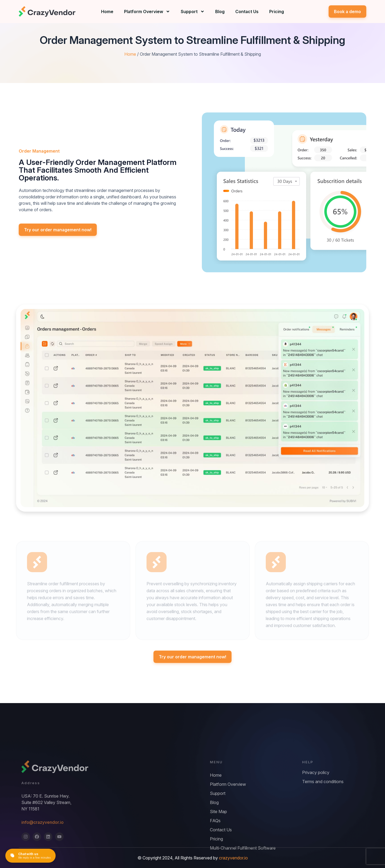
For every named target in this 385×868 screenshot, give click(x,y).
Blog (220, 12)
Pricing (277, 12)
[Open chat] (30, 856)
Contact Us (247, 12)
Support (193, 12)
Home (107, 12)
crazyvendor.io (233, 858)
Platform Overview (147, 12)
